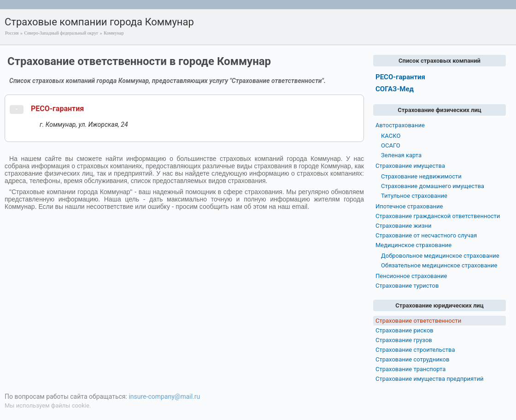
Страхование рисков (405, 330)
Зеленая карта (401, 155)
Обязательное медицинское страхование (439, 265)
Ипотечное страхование (409, 206)
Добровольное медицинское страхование (440, 256)
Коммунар (114, 33)
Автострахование (400, 125)
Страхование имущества (410, 166)
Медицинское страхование (413, 245)
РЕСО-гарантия (57, 109)
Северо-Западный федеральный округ (61, 33)
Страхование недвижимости (421, 176)
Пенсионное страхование (411, 276)
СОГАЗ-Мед (395, 89)
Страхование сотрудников (412, 359)
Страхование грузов (404, 340)
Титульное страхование (414, 196)
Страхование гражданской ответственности (438, 216)
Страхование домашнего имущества (433, 186)
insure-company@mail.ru (164, 396)
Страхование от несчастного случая (426, 235)
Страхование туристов (407, 286)
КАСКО (391, 136)
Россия (12, 33)
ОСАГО (391, 145)
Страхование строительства (415, 350)
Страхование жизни (404, 226)
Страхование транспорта (410, 369)
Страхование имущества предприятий (430, 379)
